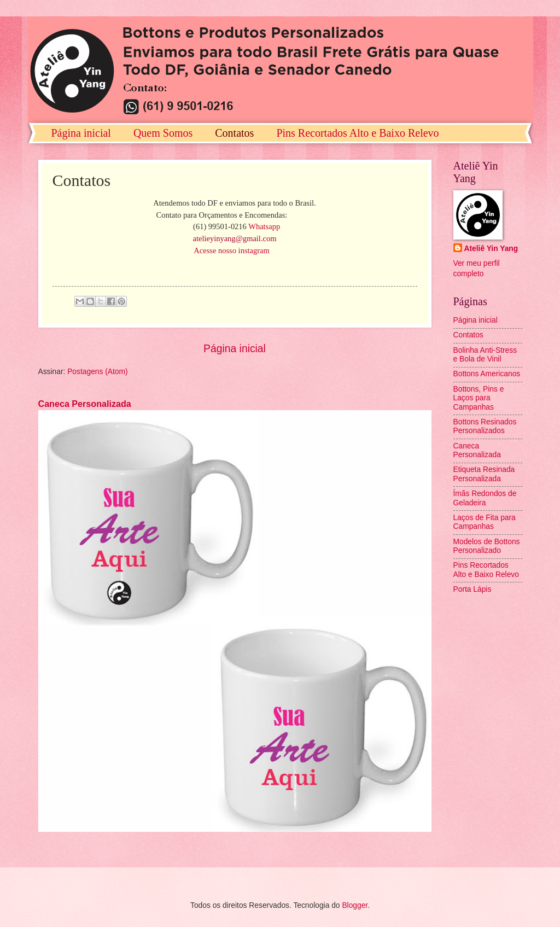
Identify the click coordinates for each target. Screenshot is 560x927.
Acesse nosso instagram (231, 250)
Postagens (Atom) (97, 372)
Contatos (234, 133)
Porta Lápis (472, 589)
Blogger (355, 905)
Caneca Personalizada (85, 404)
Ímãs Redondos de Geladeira (485, 498)
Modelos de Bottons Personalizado (487, 546)
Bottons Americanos (487, 374)
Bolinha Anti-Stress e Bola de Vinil (485, 355)
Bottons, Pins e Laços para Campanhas (479, 398)
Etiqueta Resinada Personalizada (484, 474)
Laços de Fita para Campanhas (485, 522)
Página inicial (81, 133)
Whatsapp (264, 226)
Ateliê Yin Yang (491, 249)
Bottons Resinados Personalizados (485, 427)
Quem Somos (163, 133)
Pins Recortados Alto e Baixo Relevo (357, 133)
